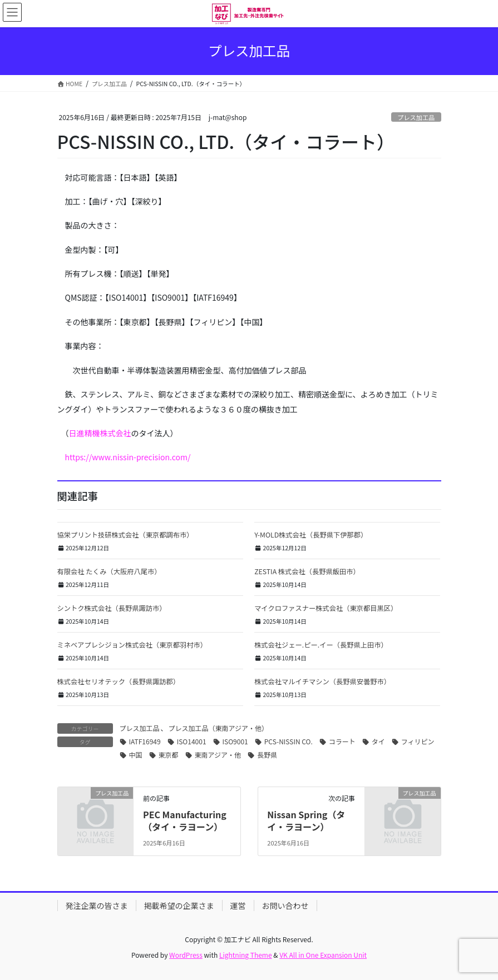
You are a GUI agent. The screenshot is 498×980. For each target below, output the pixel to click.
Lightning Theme (246, 955)
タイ (378, 741)
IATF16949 (145, 741)
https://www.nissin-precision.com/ (128, 457)
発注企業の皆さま (97, 906)
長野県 (267, 755)
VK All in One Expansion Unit (323, 955)
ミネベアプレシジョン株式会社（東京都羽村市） (132, 645)
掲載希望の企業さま (179, 906)
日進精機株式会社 (100, 433)
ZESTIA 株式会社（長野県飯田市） (307, 571)
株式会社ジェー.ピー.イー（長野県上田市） (321, 645)
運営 (238, 906)
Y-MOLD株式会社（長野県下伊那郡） (311, 535)
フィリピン (418, 741)
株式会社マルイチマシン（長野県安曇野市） (322, 681)
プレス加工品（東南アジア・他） (219, 728)
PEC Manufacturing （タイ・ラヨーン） (185, 820)
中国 (136, 755)
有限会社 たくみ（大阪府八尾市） (109, 571)
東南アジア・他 (218, 755)
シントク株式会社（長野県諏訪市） (112, 608)
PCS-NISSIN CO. (289, 741)
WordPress (186, 955)
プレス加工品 (416, 117)
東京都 (169, 755)
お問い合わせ (285, 906)
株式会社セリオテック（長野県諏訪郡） (119, 681)
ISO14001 (192, 741)
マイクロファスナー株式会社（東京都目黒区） (326, 608)
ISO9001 (235, 741)
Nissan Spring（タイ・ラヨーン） (306, 820)
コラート (342, 741)
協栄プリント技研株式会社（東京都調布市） (125, 535)
